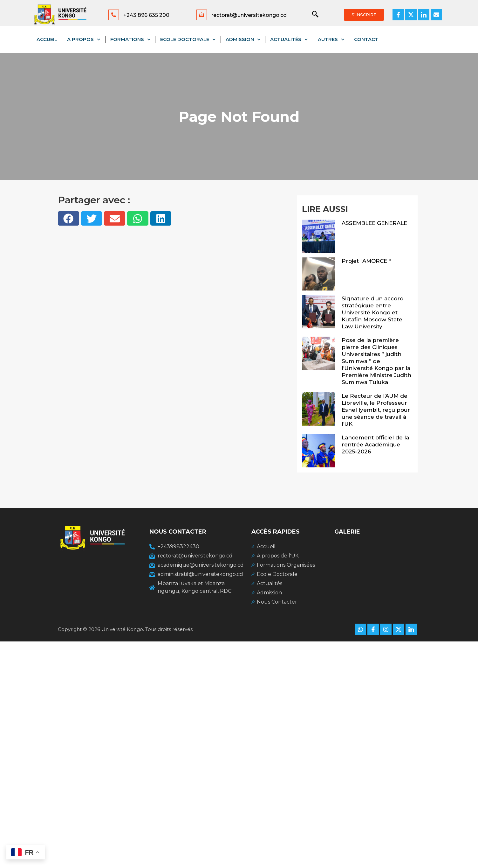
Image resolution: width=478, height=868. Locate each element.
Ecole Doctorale (188, 40)
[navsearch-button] (312, 15)
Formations (130, 40)
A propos (84, 40)
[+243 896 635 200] (114, 15)
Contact (366, 39)
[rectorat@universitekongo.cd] (202, 15)
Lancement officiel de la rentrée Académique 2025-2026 (375, 444)
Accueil (47, 39)
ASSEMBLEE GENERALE (374, 223)
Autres (331, 40)
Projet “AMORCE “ (366, 261)
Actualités (289, 40)
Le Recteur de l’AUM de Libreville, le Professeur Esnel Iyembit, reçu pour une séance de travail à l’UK (376, 410)
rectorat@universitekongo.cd (249, 15)
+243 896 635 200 (146, 15)
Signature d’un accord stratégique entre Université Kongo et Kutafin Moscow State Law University (373, 312)
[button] (68, 218)
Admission (243, 40)
